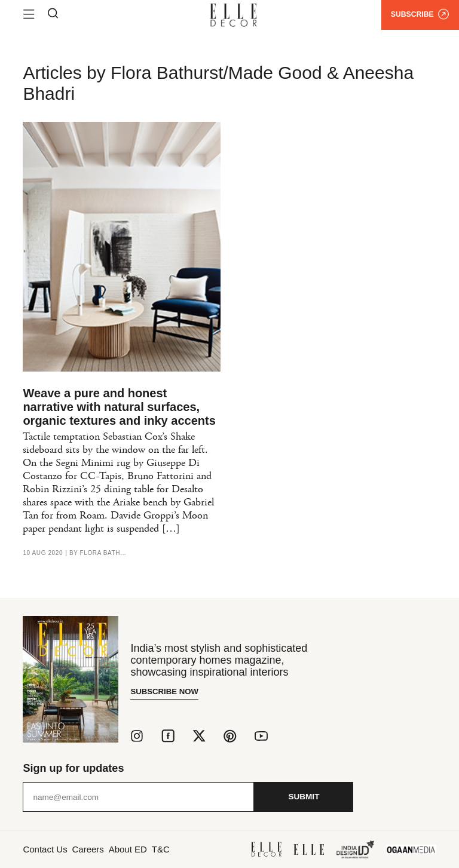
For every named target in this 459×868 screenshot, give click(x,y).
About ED (142, 849)
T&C (182, 849)
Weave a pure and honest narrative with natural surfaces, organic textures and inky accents (119, 407)
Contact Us (46, 849)
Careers (97, 849)
